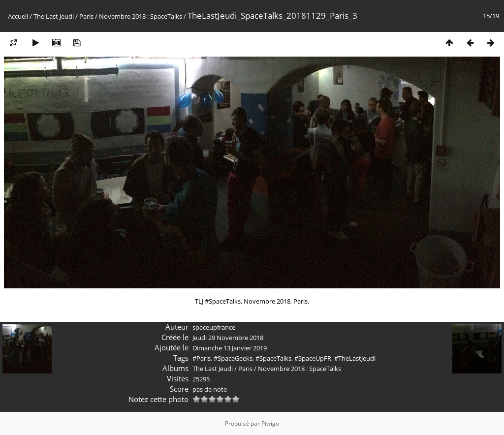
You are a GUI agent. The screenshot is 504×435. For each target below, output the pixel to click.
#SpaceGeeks (233, 358)
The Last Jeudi (54, 16)
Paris (86, 16)
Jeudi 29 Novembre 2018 (228, 338)
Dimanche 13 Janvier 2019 (230, 348)
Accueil (18, 16)
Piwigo (270, 423)
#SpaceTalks (273, 358)
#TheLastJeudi (355, 358)
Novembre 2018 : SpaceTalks (141, 16)
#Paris (202, 358)
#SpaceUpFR (313, 358)
